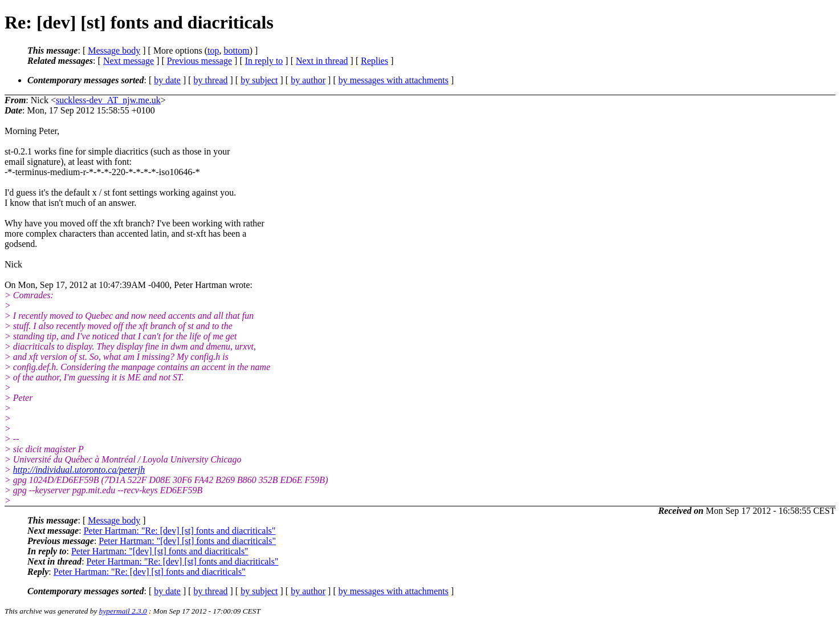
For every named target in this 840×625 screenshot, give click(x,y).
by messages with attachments (394, 80)
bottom (236, 50)
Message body (114, 50)
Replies (374, 61)
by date (167, 80)
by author (308, 80)
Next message (129, 61)
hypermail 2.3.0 (123, 611)
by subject (259, 80)
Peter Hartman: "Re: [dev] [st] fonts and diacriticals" (180, 531)
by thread (211, 80)
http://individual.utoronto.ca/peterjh (79, 470)
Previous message (199, 61)
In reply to (264, 61)
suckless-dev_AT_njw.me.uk (108, 100)
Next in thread (322, 61)
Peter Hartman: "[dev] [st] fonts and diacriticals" (187, 541)
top (213, 50)
